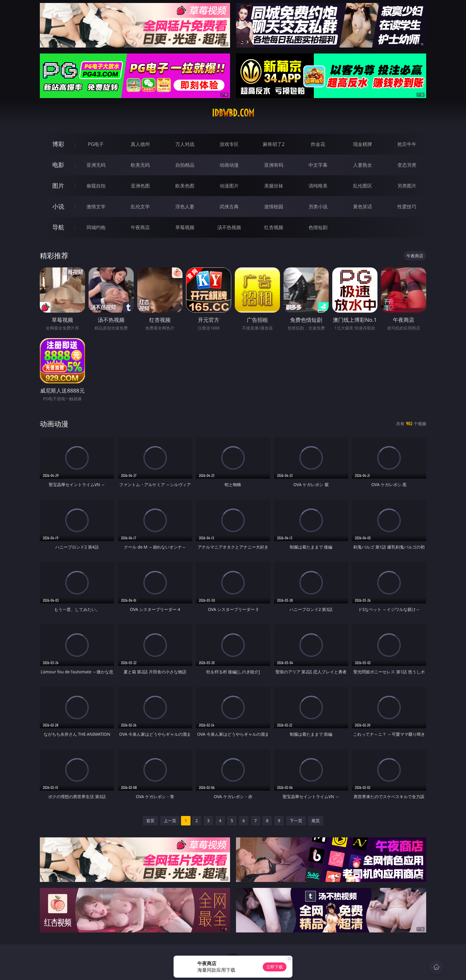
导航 (58, 227)
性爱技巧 (407, 207)
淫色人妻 (185, 207)
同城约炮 (96, 227)
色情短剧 (318, 227)
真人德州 (140, 144)
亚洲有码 (274, 165)
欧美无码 (140, 165)
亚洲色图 (140, 186)
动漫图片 (229, 186)
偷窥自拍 (96, 186)
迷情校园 (274, 207)
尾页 (316, 821)
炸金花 (318, 144)
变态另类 (407, 165)
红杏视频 (274, 227)
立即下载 (275, 967)
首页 (150, 821)
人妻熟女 (363, 165)
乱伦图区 (363, 186)
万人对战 (185, 144)
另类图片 (407, 186)
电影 (58, 165)
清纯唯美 (318, 186)
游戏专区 (229, 144)
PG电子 (96, 144)
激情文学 (96, 207)
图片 (58, 186)
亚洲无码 (96, 165)
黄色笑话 (363, 207)
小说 (58, 206)
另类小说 (318, 207)
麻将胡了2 (274, 144)
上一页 (170, 821)
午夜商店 (140, 227)
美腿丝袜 (274, 186)
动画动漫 (229, 165)
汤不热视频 (229, 227)
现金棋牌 (363, 144)
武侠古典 (229, 207)
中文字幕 (318, 165)
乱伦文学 (140, 207)
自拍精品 (185, 165)
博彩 (58, 144)
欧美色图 (185, 186)
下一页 (296, 821)
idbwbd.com (233, 113)
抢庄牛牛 (407, 144)
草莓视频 (185, 227)
